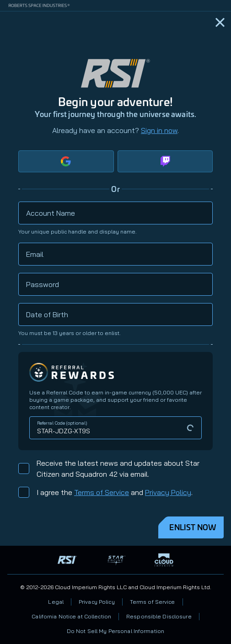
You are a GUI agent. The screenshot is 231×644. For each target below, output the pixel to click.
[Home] (220, 22)
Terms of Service (102, 492)
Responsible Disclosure (159, 616)
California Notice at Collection (71, 616)
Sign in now (159, 130)
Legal (56, 602)
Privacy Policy (168, 492)
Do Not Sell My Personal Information (115, 631)
